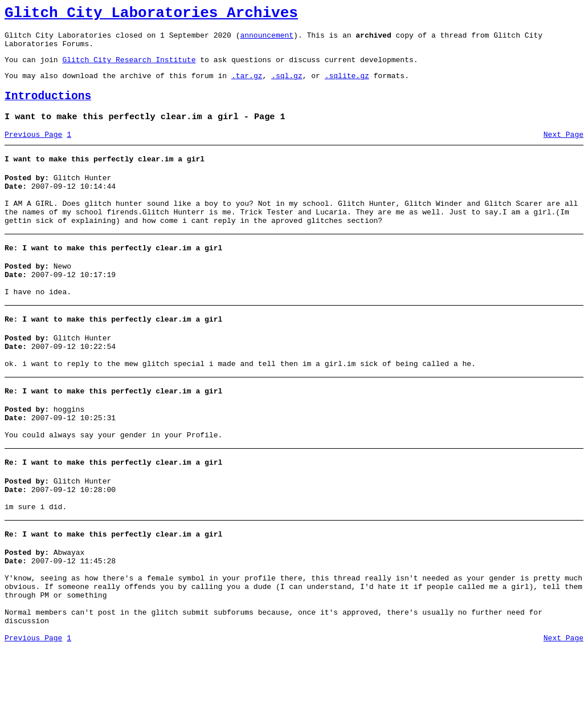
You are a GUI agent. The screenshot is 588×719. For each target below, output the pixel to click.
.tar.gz (247, 86)
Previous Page (33, 150)
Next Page (563, 150)
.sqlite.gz (347, 86)
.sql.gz (287, 86)
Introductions (48, 108)
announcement (267, 40)
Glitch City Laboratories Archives (151, 15)
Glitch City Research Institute (129, 68)
